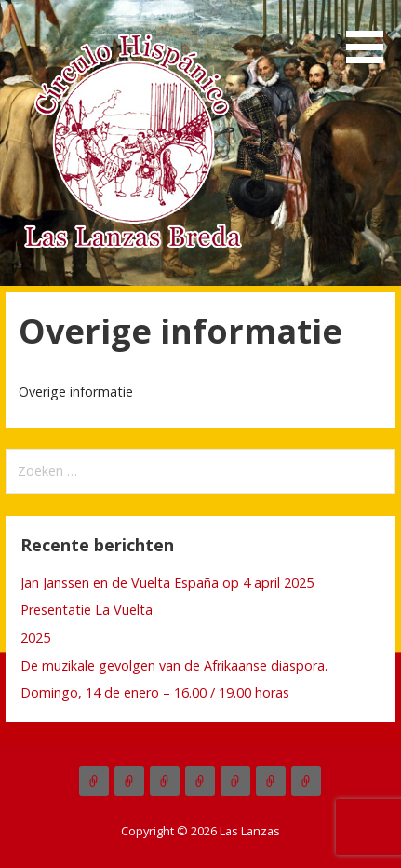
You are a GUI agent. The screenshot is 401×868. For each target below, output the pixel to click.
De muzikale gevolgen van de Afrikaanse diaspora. (174, 665)
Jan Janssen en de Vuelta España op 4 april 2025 (167, 583)
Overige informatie (271, 781)
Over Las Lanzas (165, 781)
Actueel (94, 781)
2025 (35, 637)
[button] (371, 35)
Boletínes (235, 781)
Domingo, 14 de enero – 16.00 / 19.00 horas (155, 692)
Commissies (200, 781)
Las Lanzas (129, 781)
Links (306, 781)
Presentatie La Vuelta (87, 610)
